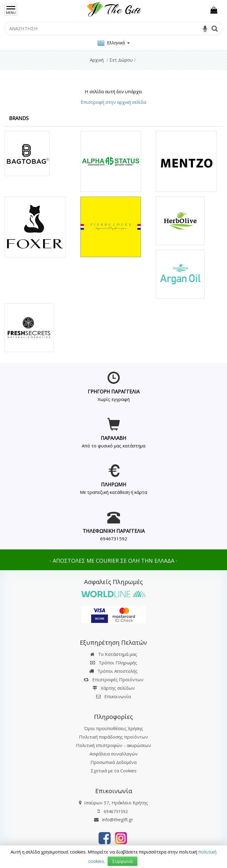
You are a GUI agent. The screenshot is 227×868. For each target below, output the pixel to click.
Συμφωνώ (123, 861)
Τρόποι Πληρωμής (114, 663)
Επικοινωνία (118, 696)
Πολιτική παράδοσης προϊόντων (113, 737)
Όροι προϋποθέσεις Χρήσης (114, 728)
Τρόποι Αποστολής (113, 671)
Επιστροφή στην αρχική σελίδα (113, 102)
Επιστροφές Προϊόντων (114, 679)
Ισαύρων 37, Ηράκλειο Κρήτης (116, 803)
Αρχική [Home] (97, 60)
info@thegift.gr (114, 819)
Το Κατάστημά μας (114, 654)
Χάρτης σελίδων (114, 688)
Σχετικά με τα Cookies (114, 771)
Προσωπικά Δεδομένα (113, 762)
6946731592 (114, 539)
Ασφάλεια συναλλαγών (114, 754)
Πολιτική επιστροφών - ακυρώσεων (113, 745)
